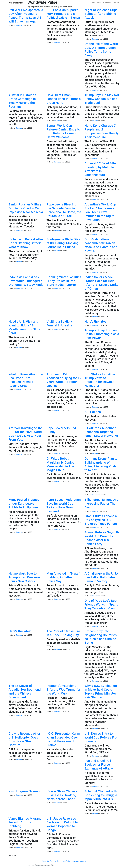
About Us (45, 861)
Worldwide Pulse (16, 3)
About (99, 3)
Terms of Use (55, 861)
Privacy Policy (65, 861)
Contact (116, 3)
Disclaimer (75, 861)
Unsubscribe (107, 3)
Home (93, 3)
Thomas (19, 25)
